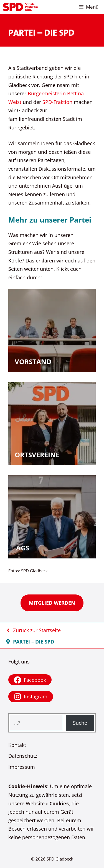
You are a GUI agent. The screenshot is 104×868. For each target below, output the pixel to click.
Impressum (22, 767)
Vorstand (33, 362)
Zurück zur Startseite (37, 630)
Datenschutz (23, 756)
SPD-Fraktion (57, 102)
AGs (23, 548)
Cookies (59, 803)
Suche (80, 723)
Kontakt (17, 745)
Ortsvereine (37, 455)
